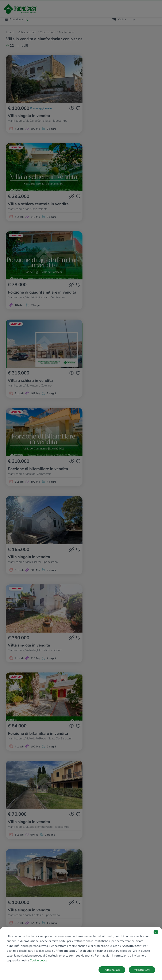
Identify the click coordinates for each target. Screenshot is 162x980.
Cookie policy (38, 960)
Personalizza (112, 970)
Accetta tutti (142, 970)
